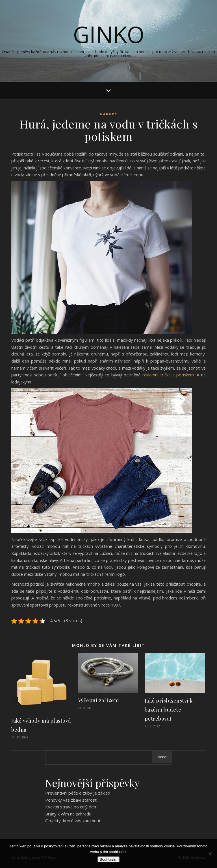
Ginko (109, 34)
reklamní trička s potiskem (168, 375)
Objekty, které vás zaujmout (73, 821)
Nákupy (109, 114)
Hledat (162, 757)
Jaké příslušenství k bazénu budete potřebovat (169, 710)
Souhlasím (109, 859)
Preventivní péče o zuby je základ (78, 793)
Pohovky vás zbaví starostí (71, 800)
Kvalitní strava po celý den (71, 807)
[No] (210, 854)
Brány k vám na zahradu (68, 814)
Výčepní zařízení (99, 700)
